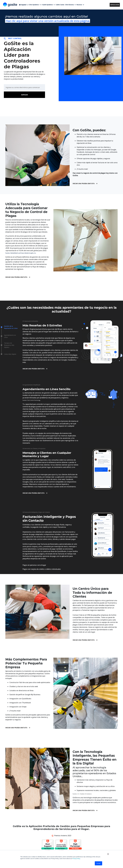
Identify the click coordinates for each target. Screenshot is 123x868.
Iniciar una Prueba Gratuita (85, 184)
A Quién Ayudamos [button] (48, 5)
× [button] (108, 854)
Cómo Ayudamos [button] (35, 5)
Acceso (106, 5)
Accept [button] (98, 863)
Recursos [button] (80, 5)
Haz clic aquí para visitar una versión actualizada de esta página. (48, 21)
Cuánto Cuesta (60, 5)
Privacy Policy (76, 859)
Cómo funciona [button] (70, 5)
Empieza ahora (115, 5)
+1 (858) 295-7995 (96, 5)
